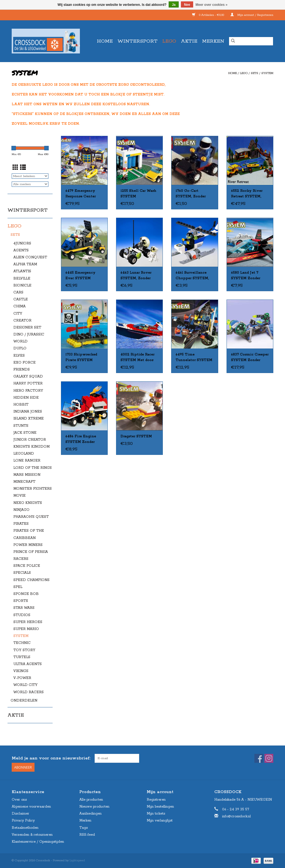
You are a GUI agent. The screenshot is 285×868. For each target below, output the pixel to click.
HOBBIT (21, 405)
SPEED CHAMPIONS (31, 580)
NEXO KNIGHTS (28, 503)
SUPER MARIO (26, 629)
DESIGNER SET (27, 328)
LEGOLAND (24, 454)
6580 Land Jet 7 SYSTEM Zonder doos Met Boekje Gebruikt (246, 276)
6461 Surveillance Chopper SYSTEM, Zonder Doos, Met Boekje (192, 276)
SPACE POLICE (27, 566)
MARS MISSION (27, 475)
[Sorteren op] (30, 176)
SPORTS (21, 601)
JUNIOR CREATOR (30, 440)
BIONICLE (22, 285)
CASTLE (21, 299)
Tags (83, 828)
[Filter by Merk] (30, 184)
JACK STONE (25, 433)
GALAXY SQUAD (28, 377)
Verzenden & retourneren (32, 835)
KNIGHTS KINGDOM (31, 447)
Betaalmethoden (25, 828)
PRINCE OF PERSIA (31, 552)
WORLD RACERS (29, 692)
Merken (213, 41)
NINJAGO (21, 510)
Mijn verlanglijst (160, 821)
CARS (18, 292)
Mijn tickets (156, 814)
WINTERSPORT (137, 41)
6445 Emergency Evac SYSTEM (80, 275)
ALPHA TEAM (25, 264)
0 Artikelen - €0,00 (208, 15)
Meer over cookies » (212, 5)
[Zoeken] (251, 41)
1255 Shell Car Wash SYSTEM (138, 194)
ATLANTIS (22, 271)
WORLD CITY (25, 685)
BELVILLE (22, 279)
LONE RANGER (27, 461)
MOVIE (19, 496)
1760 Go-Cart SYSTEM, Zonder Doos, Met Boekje (191, 194)
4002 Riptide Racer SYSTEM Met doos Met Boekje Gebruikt (139, 358)
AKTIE (189, 41)
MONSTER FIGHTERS (33, 489)
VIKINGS (21, 671)
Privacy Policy (23, 821)
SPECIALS (22, 573)
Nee (187, 5)
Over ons (19, 800)
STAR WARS (24, 608)
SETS (255, 73)
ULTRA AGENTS (28, 664)
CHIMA (19, 306)
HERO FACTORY (28, 391)
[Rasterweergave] (15, 168)
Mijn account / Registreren (252, 15)
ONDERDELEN (24, 701)
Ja (174, 5)
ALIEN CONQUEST (30, 257)
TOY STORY (24, 650)
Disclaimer (20, 814)
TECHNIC (22, 643)
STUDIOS (22, 615)
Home (105, 41)
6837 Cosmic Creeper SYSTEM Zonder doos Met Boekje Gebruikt (250, 358)
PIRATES (21, 524)
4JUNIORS (22, 243)
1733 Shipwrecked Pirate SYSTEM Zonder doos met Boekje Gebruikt (81, 358)
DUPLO (20, 348)
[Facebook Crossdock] (259, 758)
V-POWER (22, 678)
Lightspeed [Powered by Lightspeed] (77, 860)
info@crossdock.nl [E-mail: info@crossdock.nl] (236, 816)
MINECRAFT (24, 482)
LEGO (169, 41)
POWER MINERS (28, 545)
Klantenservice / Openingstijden (38, 842)
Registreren (156, 800)
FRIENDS (22, 370)
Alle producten (91, 800)
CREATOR (22, 321)
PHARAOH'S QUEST (31, 517)
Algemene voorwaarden (31, 807)
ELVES (19, 356)
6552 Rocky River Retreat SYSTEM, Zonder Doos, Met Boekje (247, 194)
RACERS (21, 559)
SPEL (18, 587)
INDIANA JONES (28, 412)
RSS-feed (87, 835)
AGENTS (21, 250)
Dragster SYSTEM (136, 436)
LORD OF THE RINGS (33, 468)
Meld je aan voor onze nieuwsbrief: (51, 758)
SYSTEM (267, 73)
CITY (18, 314)
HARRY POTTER (28, 383)
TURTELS (22, 657)
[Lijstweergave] (23, 168)
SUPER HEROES (28, 622)
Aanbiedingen (90, 814)
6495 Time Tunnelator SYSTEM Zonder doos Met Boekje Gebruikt (194, 358)
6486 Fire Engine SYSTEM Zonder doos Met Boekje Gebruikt (81, 440)
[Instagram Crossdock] (269, 758)
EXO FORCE (24, 363)
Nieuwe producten (94, 807)
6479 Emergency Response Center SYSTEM (81, 194)
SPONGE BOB (26, 594)
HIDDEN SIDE (26, 398)
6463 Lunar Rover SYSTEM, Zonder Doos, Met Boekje (136, 276)
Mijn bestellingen (160, 807)
